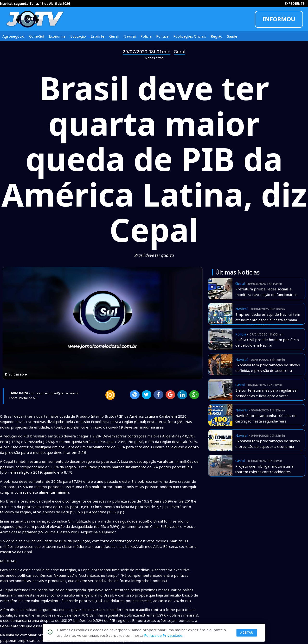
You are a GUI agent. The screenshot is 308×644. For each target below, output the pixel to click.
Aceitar (247, 633)
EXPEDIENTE (295, 4)
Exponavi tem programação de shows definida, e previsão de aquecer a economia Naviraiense (268, 370)
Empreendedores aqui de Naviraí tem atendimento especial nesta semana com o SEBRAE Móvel (268, 320)
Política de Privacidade (163, 635)
